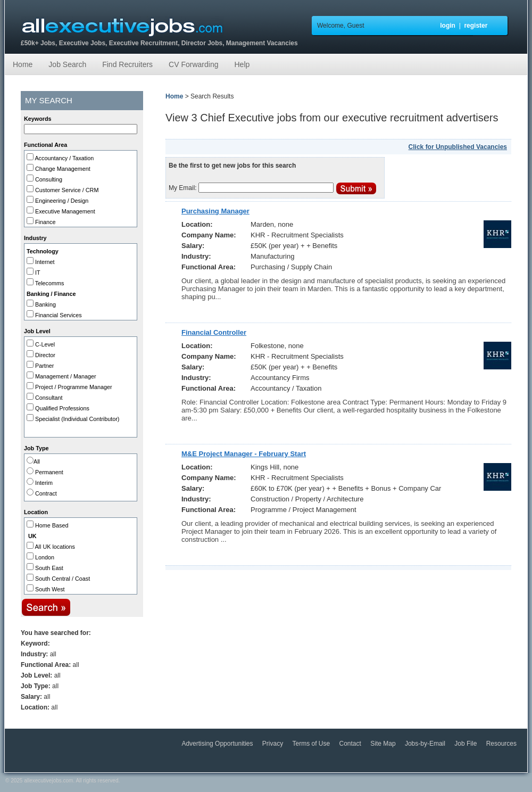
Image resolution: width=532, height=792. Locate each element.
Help (242, 64)
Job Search (67, 64)
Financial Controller (214, 332)
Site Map (384, 744)
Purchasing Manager (215, 211)
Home (23, 64)
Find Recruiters (127, 64)
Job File (466, 744)
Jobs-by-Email (426, 744)
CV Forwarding (193, 64)
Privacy (274, 744)
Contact (351, 744)
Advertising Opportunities (218, 744)
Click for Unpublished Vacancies (458, 147)
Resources (501, 744)
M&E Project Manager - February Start (244, 454)
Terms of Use (312, 744)
